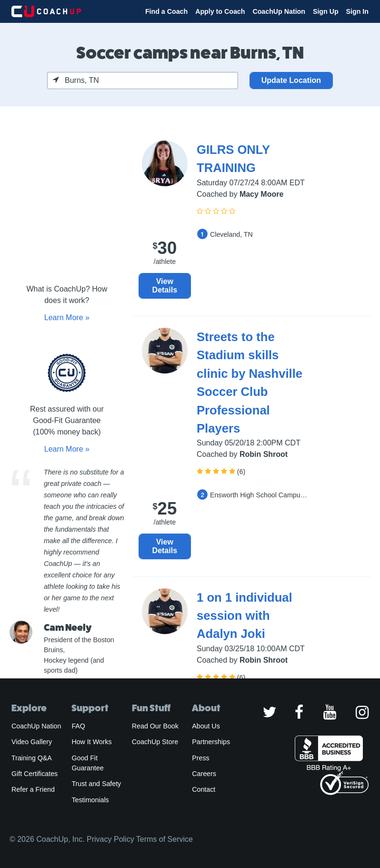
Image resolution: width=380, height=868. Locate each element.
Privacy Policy (110, 839)
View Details (165, 286)
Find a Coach (166, 11)
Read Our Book (155, 726)
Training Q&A (32, 758)
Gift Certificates (35, 774)
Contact (204, 789)
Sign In (357, 11)
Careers (204, 774)
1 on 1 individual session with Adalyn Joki (245, 616)
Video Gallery (32, 742)
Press (200, 758)
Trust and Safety (96, 784)
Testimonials (90, 800)
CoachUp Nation (279, 11)
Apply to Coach (220, 11)
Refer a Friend (33, 789)
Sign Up (326, 11)
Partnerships (211, 742)
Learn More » (67, 318)
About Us (206, 726)
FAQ (78, 726)
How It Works (91, 742)
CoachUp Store (155, 742)
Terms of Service (165, 839)
